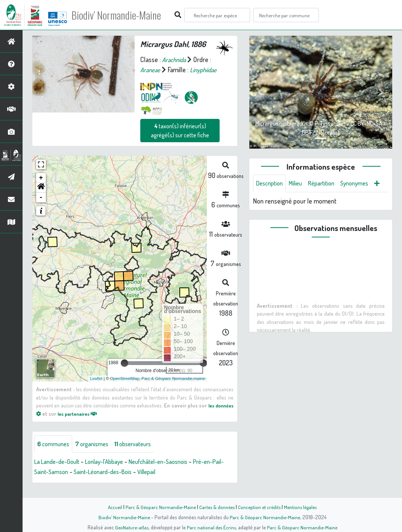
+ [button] (41, 188)
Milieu (300, 184)
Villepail (168, 482)
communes (55, 454)
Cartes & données (216, 507)
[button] (41, 198)
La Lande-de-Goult (59, 472)
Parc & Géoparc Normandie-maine (173, 388)
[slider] (124, 373)
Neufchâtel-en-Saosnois (170, 472)
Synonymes (364, 184)
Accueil (111, 507)
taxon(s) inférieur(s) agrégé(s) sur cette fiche (180, 141)
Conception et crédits (260, 507)
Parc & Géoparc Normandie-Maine (158, 507)
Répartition (328, 184)
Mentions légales (303, 507)
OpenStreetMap (125, 388)
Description (271, 184)
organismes (97, 454)
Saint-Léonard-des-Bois (121, 482)
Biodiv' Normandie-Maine (124, 15)
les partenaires (102, 424)
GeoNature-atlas (130, 527)
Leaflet (96, 388)
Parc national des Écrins (211, 527)
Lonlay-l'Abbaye (111, 472)
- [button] (41, 208)
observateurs (142, 454)
